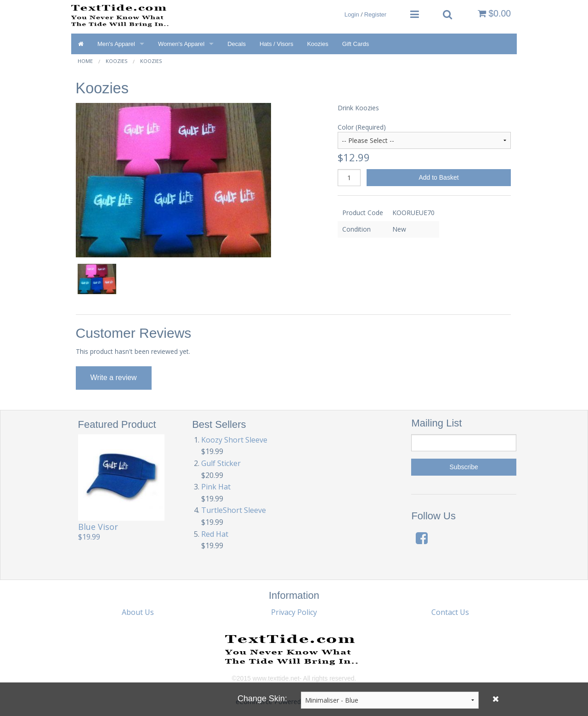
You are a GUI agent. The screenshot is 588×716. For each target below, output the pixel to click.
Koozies (317, 44)
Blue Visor (98, 527)
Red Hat (215, 534)
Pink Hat (216, 487)
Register (375, 14)
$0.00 (494, 13)
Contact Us (450, 612)
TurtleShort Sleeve (234, 510)
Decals (237, 44)
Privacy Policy (294, 612)
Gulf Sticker (221, 463)
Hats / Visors (276, 44)
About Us (138, 612)
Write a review (114, 378)
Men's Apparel (116, 44)
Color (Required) (362, 127)
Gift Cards (356, 44)
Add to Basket (438, 177)
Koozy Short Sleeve (234, 440)
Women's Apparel (181, 44)
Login (352, 14)
